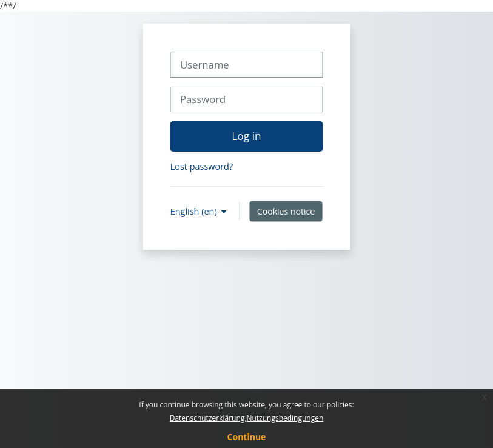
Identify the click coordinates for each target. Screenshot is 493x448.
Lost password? (202, 166)
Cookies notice (286, 211)
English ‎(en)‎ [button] (195, 211)
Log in (246, 136)
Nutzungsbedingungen (285, 418)
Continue (247, 437)
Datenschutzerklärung (207, 418)
